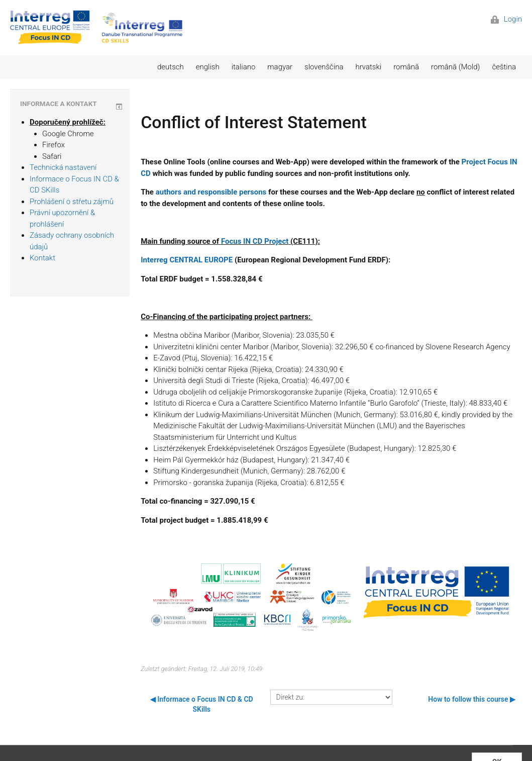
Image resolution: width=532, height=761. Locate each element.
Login (506, 19)
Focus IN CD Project (255, 241)
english (208, 67)
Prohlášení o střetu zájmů (72, 202)
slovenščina (324, 67)
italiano (244, 67)
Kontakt (42, 258)
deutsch (171, 67)
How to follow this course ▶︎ (472, 699)
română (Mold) (455, 67)
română (406, 67)
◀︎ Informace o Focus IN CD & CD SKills (202, 704)
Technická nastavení (63, 167)
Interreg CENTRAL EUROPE (187, 260)
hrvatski (368, 67)
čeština (504, 67)
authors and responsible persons (211, 192)
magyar (280, 67)
